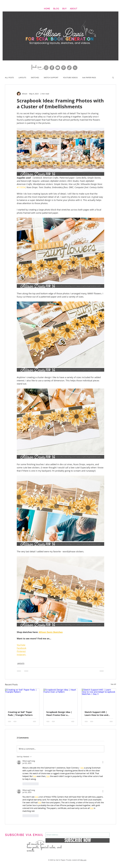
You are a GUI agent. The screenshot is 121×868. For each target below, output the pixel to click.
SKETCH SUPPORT (51, 77)
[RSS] (75, 68)
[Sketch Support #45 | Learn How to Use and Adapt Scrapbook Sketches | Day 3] (99, 698)
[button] (113, 77)
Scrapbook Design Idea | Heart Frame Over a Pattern (59, 714)
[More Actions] (103, 762)
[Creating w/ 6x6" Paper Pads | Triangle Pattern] (22, 698)
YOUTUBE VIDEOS (70, 77)
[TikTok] (69, 68)
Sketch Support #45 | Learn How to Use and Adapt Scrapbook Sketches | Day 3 (99, 714)
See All (113, 684)
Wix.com (83, 860)
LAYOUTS (22, 77)
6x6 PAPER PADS (89, 77)
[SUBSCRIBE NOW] (78, 840)
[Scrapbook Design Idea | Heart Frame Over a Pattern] (61, 698)
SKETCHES (35, 77)
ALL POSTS (9, 77)
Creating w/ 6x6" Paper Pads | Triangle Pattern (20, 714)
